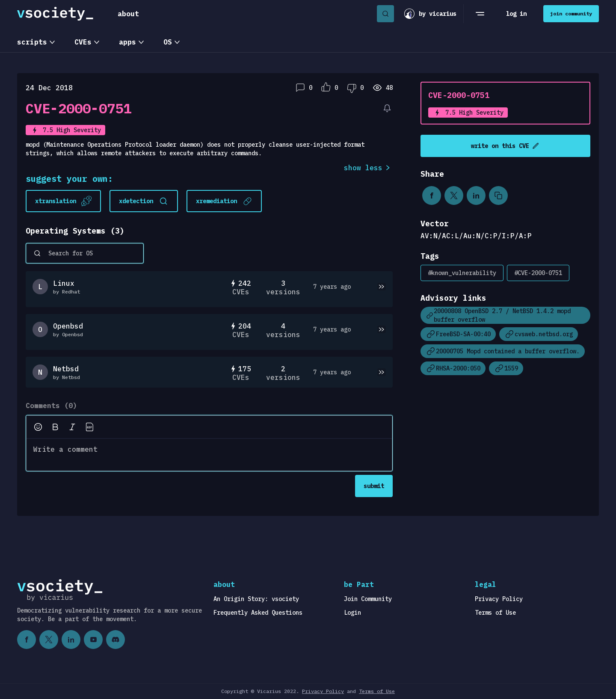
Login (352, 613)
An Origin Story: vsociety (256, 599)
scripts (32, 42)
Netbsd (66, 369)
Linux (64, 283)
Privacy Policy (499, 599)
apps (127, 42)
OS (168, 42)
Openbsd (68, 326)
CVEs (83, 42)
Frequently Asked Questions (258, 613)
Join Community (368, 599)
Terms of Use (495, 613)
